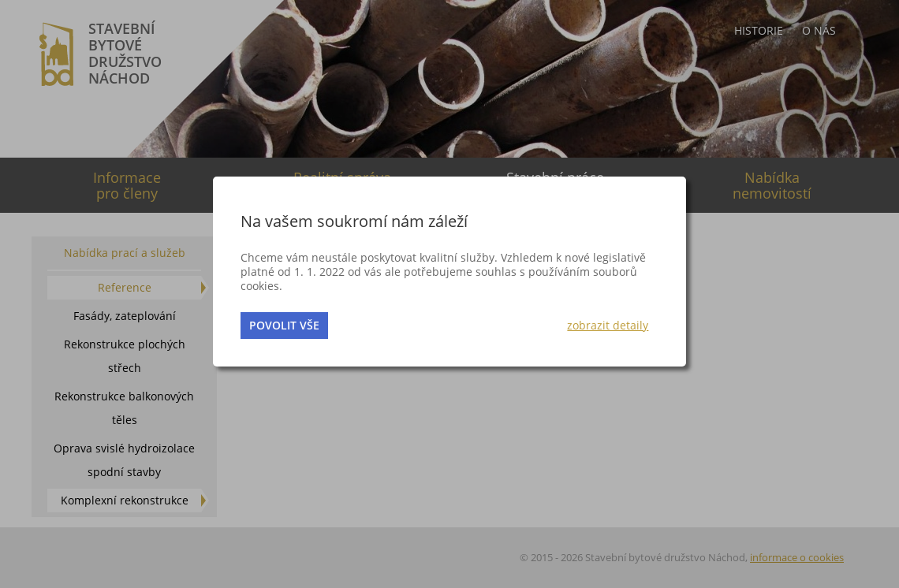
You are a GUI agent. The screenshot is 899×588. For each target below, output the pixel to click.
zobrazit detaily (608, 325)
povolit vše (284, 325)
